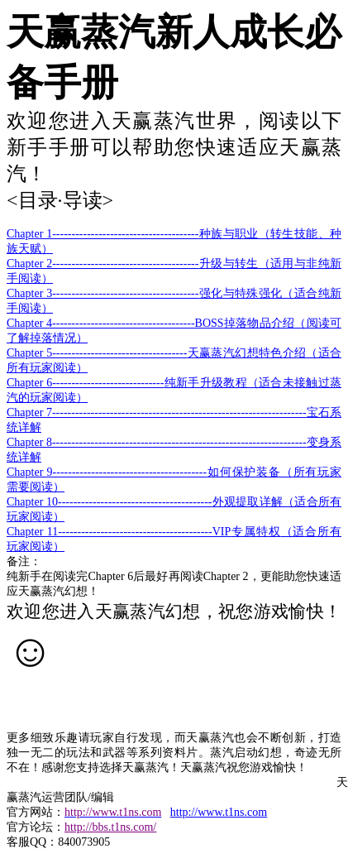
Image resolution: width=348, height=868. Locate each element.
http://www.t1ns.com (219, 812)
